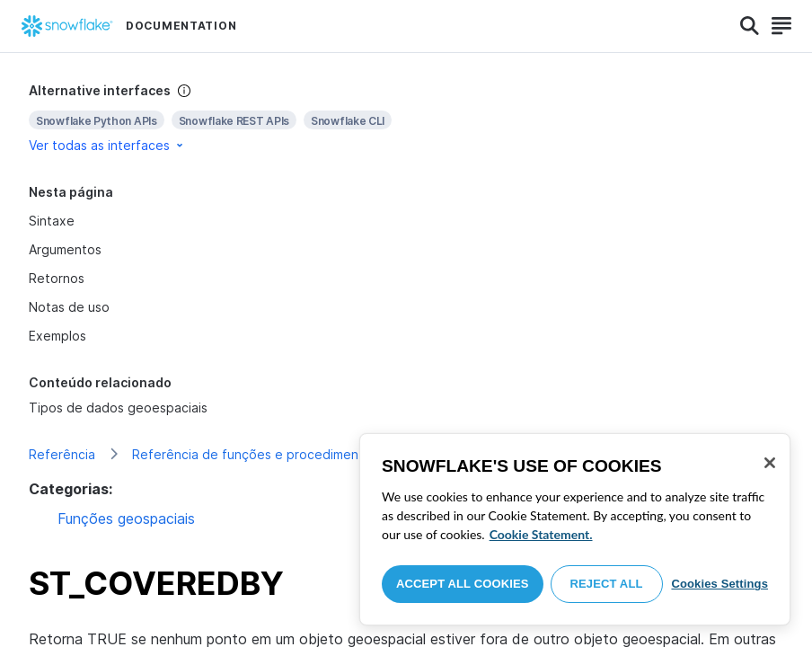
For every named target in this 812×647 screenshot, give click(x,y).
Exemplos (57, 336)
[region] (575, 529)
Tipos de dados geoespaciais (118, 408)
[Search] (750, 26)
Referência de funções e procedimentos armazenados (297, 454)
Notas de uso (69, 307)
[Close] (770, 463)
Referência (62, 454)
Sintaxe (52, 221)
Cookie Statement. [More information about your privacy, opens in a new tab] (541, 534)
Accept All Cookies (463, 584)
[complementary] (406, 118)
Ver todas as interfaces (107, 145)
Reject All (607, 584)
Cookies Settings (719, 584)
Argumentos (65, 249)
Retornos (57, 278)
